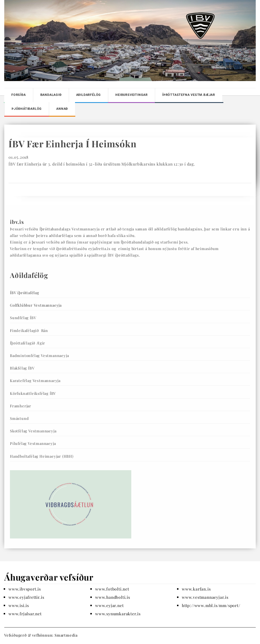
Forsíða (19, 95)
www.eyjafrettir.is (26, 597)
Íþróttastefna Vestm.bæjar (189, 95)
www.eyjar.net (109, 605)
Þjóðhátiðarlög (27, 109)
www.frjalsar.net (25, 614)
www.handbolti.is (113, 597)
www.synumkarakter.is (118, 614)
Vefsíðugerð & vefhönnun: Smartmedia (41, 635)
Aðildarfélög (89, 95)
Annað (62, 109)
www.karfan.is (196, 589)
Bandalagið (51, 95)
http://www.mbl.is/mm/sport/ (211, 605)
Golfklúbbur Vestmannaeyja (36, 305)
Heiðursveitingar (132, 95)
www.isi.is (19, 605)
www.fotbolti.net (112, 589)
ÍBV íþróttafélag (25, 293)
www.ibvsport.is (25, 589)
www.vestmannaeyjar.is (205, 597)
